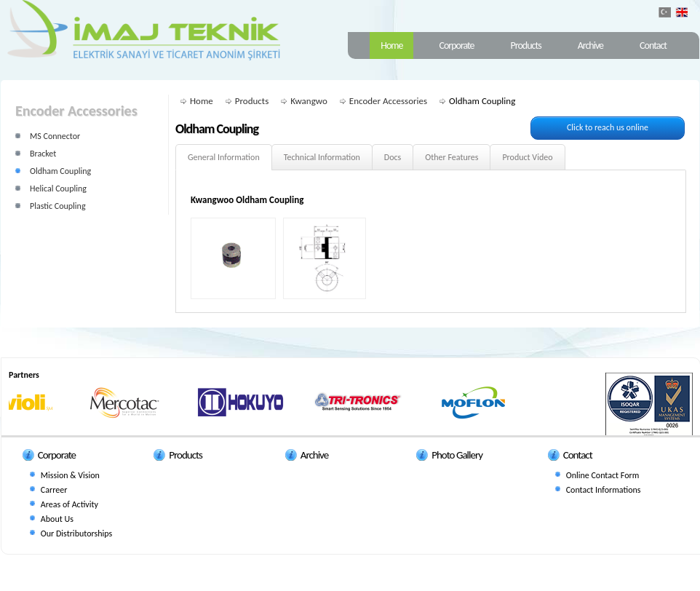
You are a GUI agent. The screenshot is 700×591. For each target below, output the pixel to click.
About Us (57, 519)
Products (526, 45)
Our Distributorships (76, 534)
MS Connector (55, 136)
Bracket (43, 154)
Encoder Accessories (388, 101)
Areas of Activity (69, 504)
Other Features (452, 157)
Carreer (54, 490)
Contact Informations (604, 490)
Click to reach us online (608, 127)
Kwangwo (309, 101)
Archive (590, 45)
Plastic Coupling (58, 206)
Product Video (527, 157)
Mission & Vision (70, 475)
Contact (653, 45)
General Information (224, 157)
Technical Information (322, 157)
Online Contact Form (603, 475)
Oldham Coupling (60, 171)
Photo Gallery (457, 455)
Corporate (456, 45)
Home (391, 45)
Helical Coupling (58, 189)
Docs (393, 157)
